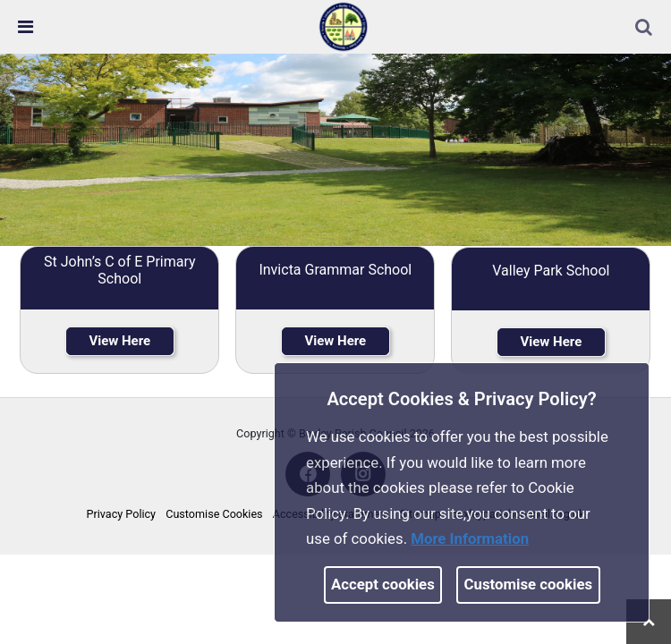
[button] (645, 29)
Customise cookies (529, 584)
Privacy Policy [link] (122, 514)
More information (470, 538)
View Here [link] (119, 341)
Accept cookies (383, 584)
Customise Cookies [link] (214, 514)
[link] (344, 26)
